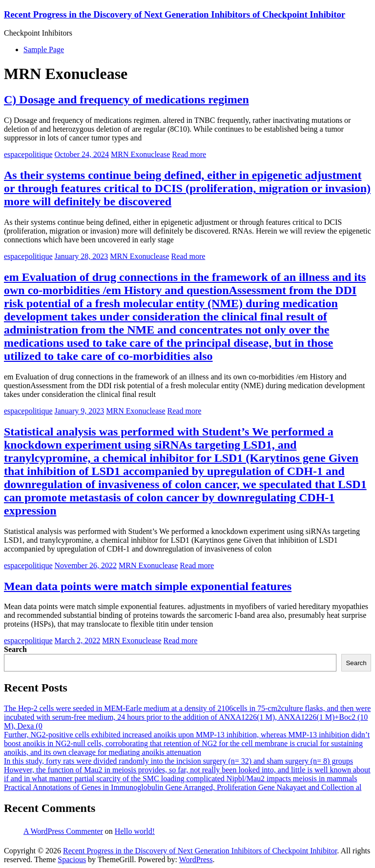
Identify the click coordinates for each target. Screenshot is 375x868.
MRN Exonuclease (140, 154)
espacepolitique (28, 154)
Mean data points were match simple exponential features (148, 586)
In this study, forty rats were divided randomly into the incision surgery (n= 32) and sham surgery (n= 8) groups (178, 761)
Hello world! (135, 831)
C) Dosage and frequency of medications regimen (126, 99)
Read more (189, 154)
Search (15, 649)
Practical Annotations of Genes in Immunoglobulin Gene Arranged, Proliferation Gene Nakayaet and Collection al (183, 787)
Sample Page (44, 49)
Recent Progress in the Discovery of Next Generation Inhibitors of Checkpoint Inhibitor (175, 14)
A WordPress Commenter (63, 831)
